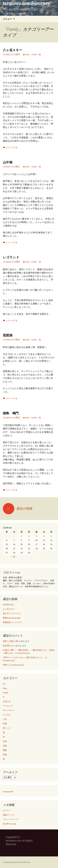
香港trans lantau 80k (12, 618)
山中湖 (8, 162)
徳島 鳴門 (11, 413)
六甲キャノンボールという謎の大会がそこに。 (24, 657)
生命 (5, 741)
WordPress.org (9, 824)
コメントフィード (11, 819)
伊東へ (6, 665)
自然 (5, 746)
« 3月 (13, 557)
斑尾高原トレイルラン (13, 622)
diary (27, 54)
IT (4, 697)
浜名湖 (6, 646)
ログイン (7, 810)
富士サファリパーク (12, 613)
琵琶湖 (8, 335)
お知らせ (7, 701)
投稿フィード (9, 815)
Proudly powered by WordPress (17, 862)
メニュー (7, 19)
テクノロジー (9, 710)
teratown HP (8, 792)
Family (34, 54)
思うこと (7, 728)
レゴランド (11, 257)
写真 (5, 724)
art (4, 684)
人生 (5, 719)
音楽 (5, 755)
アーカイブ (8, 706)
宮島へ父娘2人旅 (10, 641)
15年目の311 (8, 605)
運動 (5, 750)
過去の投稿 (17, 508)
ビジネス (7, 715)
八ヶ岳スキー (12, 50)
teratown (22, 653)
